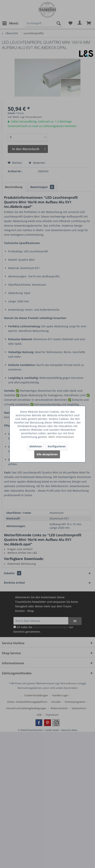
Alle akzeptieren (47, 454)
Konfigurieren (57, 446)
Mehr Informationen (61, 437)
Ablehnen (36, 446)
